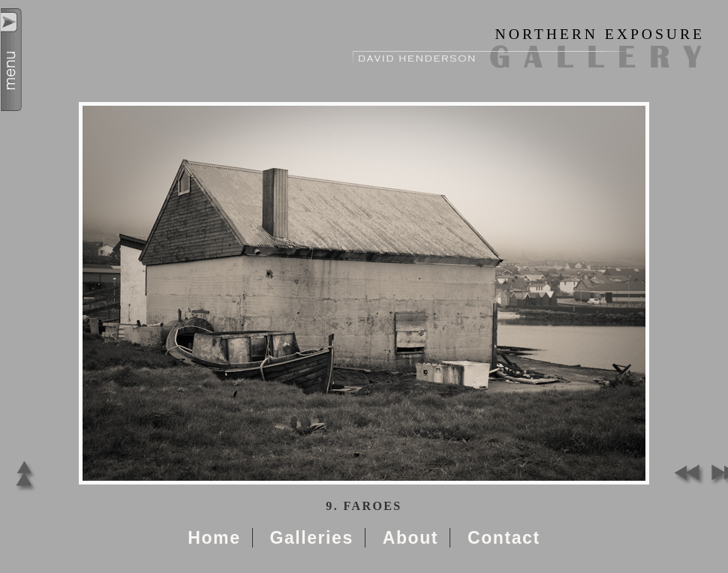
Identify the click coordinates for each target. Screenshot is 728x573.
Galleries (311, 538)
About (411, 538)
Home (214, 538)
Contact (504, 538)
